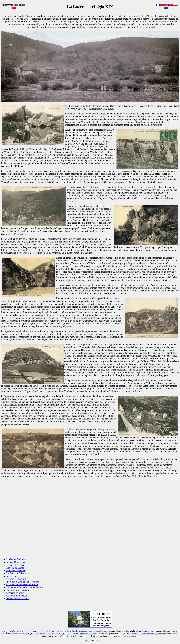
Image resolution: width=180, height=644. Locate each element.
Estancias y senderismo (18, 590)
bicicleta (86, 636)
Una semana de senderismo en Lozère (24, 587)
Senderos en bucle (15, 593)
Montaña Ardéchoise (147, 634)
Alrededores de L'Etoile (18, 598)
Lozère (122, 631)
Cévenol (134, 634)
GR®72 (59, 634)
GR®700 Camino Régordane (76, 634)
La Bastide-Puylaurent (102, 631)
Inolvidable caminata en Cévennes (23, 582)
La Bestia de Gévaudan (17, 573)
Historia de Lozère (15, 568)
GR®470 (93, 634)
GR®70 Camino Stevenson (43, 634)
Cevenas (144, 631)
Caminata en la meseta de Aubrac (22, 585)
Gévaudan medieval (16, 571)
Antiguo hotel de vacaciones (14, 631)
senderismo (63, 636)
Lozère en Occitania (16, 559)
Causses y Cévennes (16, 579)
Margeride (11, 576)
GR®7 (27, 634)
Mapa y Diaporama (16, 562)
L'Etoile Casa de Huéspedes (67, 631)
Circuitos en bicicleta (17, 596)
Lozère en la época (15, 565)
